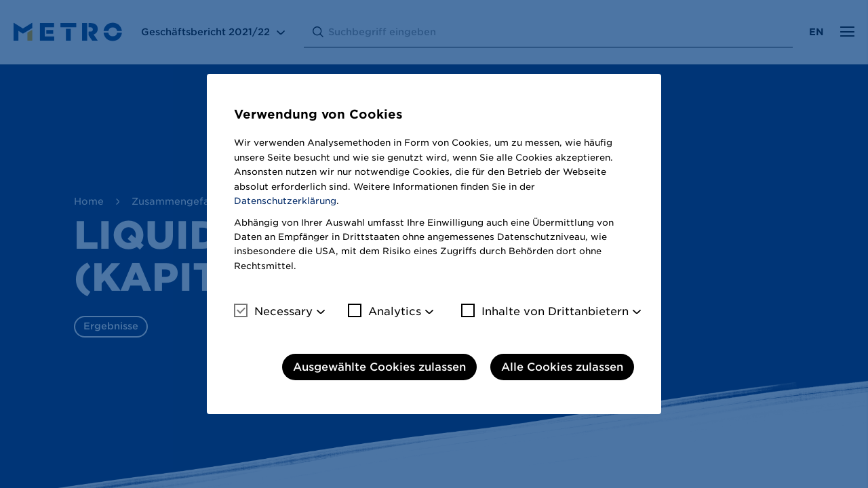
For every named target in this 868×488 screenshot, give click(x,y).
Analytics (384, 311)
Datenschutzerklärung (285, 201)
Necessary (273, 311)
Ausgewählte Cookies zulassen (379, 367)
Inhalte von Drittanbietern (545, 311)
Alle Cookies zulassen (562, 367)
